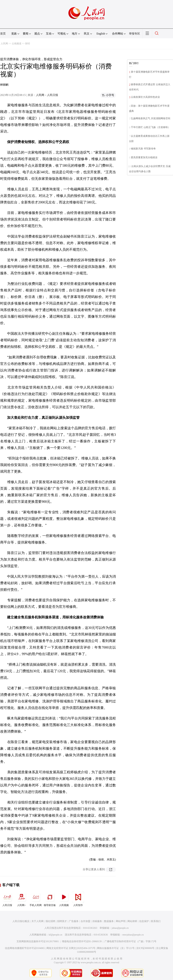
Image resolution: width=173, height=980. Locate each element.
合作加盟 (85, 921)
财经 (28, 44)
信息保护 (144, 921)
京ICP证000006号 (145, 948)
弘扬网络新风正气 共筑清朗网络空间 (151, 118)
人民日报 (7, 899)
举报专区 (134, 34)
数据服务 (109, 921)
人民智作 (78, 899)
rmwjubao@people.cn (133, 935)
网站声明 (121, 921)
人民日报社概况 (21, 921)
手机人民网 (36, 899)
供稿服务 (97, 921)
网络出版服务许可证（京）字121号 (116, 948)
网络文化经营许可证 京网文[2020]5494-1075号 (71, 948)
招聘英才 (62, 921)
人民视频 (64, 899)
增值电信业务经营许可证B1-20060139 (82, 941)
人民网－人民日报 (47, 95)
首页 (3, 34)
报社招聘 (50, 921)
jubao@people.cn (120, 928)
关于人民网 (37, 921)
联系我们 (156, 921)
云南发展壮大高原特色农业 (145, 97)
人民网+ (21, 899)
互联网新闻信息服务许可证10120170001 (38, 941)
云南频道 (17, 44)
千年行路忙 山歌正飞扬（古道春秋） (151, 127)
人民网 (4, 44)
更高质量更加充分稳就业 (144, 157)
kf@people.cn (56, 935)
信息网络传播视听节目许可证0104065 (25, 948)
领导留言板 (50, 899)
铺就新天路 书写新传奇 (143, 149)
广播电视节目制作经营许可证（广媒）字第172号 (130, 941)
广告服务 (74, 921)
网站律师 (132, 921)
